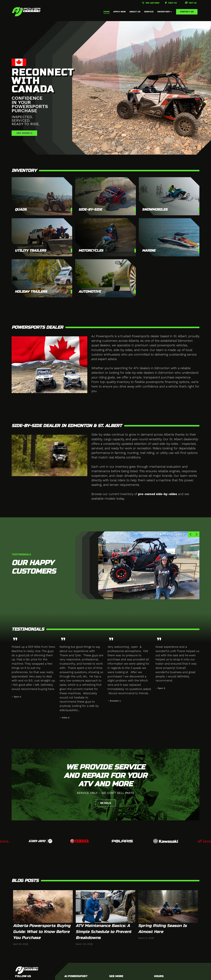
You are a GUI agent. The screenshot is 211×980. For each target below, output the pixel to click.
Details (106, 803)
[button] (191, 534)
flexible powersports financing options (162, 382)
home (107, 12)
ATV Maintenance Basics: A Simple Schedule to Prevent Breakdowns (104, 932)
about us (135, 12)
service (149, 12)
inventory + (165, 12)
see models (24, 133)
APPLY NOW (119, 12)
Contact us (187, 12)
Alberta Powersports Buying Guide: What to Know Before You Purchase (42, 932)
